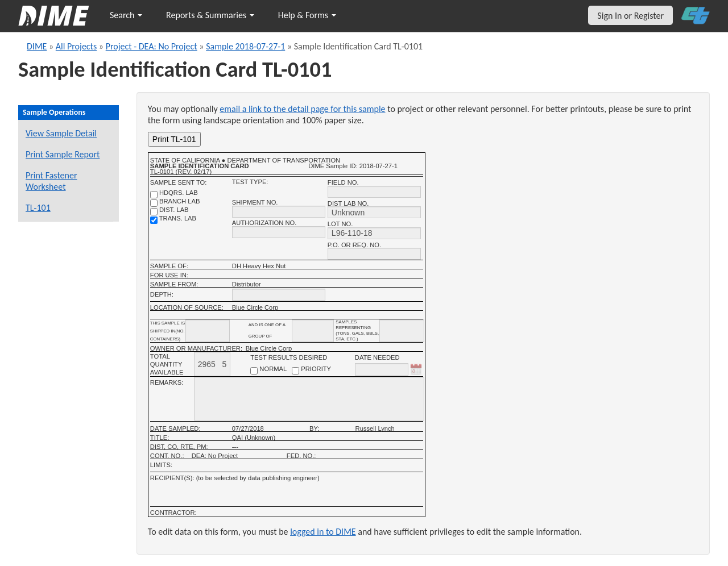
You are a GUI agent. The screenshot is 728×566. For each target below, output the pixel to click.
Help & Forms (307, 15)
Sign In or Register (630, 16)
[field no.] (374, 192)
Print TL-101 (174, 139)
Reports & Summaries (210, 15)
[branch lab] (154, 203)
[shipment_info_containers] (208, 331)
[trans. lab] (154, 220)
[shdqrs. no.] (154, 195)
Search (126, 15)
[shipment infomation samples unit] (402, 331)
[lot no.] (374, 233)
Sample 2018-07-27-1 (245, 46)
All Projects (76, 46)
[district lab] (154, 212)
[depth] (279, 295)
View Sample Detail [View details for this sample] (61, 133)
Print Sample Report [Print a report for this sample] (63, 154)
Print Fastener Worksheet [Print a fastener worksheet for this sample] (51, 181)
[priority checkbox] (295, 371)
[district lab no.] (374, 212)
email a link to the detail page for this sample (302, 109)
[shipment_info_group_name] (313, 331)
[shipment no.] (279, 212)
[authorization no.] (279, 232)
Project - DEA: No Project (152, 46)
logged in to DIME (323, 532)
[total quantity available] (212, 364)
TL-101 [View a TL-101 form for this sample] (38, 208)
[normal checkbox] (254, 371)
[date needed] (382, 369)
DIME (37, 46)
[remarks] (309, 399)
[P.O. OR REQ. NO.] (374, 254)
